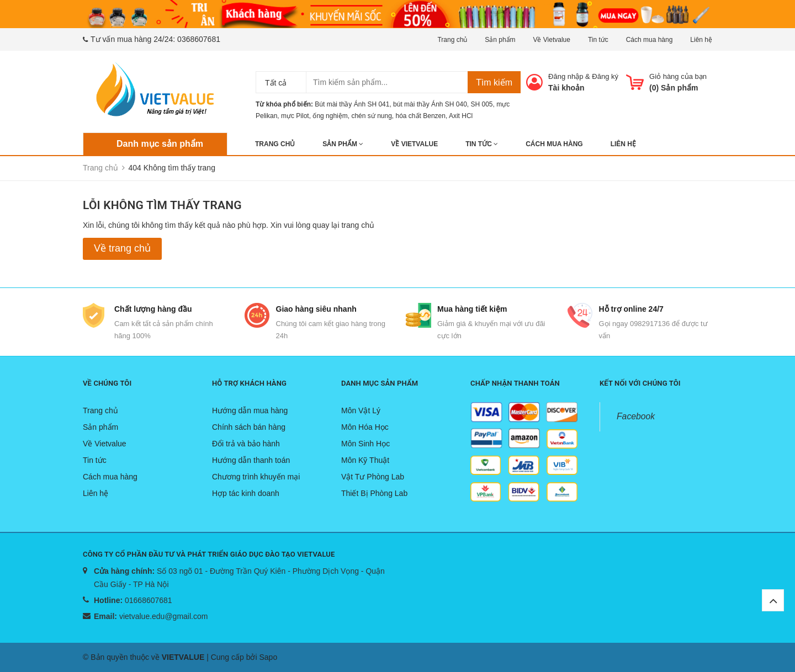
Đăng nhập (566, 76)
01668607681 (149, 600)
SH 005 (482, 104)
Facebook (636, 416)
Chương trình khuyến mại (256, 477)
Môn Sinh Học (365, 444)
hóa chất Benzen (421, 116)
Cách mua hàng (650, 40)
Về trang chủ (122, 248)
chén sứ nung (371, 116)
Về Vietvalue (552, 40)
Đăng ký (605, 76)
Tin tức (598, 40)
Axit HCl (461, 116)
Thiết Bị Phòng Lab (374, 493)
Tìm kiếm (494, 82)
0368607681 (199, 39)
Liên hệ (701, 40)
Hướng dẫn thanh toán (251, 460)
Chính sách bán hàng (249, 427)
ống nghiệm (330, 116)
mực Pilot (295, 116)
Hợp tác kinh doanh (246, 493)
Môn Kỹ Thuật (365, 460)
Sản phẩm (500, 40)
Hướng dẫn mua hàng (250, 410)
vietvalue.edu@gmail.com (164, 616)
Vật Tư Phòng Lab (373, 477)
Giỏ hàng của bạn (678, 76)
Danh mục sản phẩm (160, 144)
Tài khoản (566, 88)
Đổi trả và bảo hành (246, 444)
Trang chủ (452, 40)
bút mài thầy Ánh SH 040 (430, 104)
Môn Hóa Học (365, 427)
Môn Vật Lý (361, 410)
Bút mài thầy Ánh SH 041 (352, 104)
